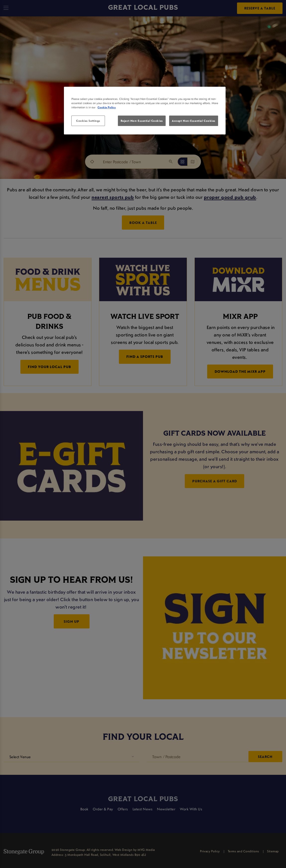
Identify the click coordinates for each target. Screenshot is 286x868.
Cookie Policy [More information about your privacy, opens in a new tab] (107, 107)
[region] (145, 111)
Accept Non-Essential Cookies (194, 121)
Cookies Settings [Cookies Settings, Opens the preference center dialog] (88, 121)
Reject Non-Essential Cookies (142, 121)
